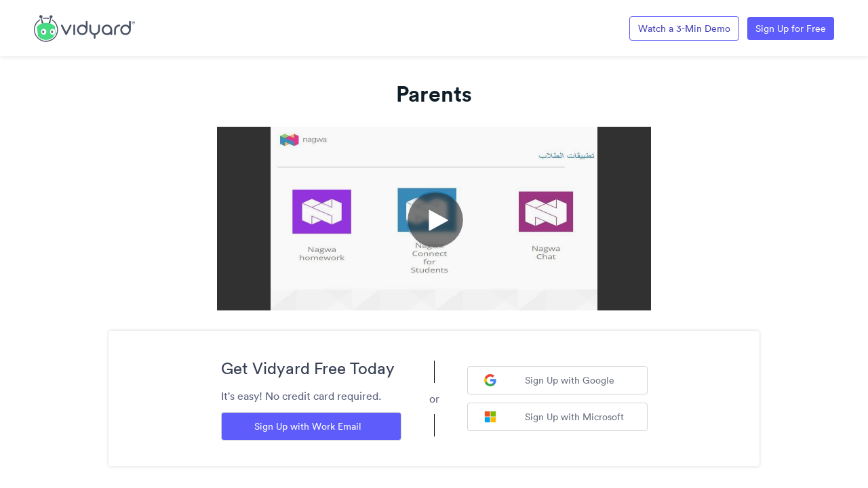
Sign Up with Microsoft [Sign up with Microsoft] (554, 417)
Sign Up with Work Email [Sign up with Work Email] (308, 426)
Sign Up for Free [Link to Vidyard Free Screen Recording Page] (791, 28)
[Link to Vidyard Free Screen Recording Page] (84, 27)
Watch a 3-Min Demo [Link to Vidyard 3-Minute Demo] (684, 28)
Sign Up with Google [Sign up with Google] (549, 380)
